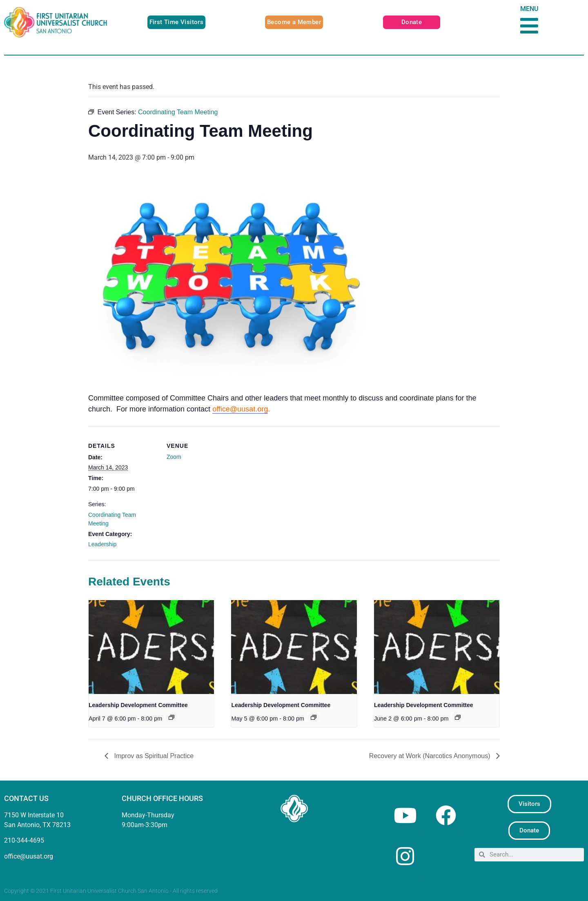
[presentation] (151, 647)
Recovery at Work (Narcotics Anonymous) (431, 756)
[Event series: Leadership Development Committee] (171, 717)
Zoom (174, 457)
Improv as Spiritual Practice (153, 756)
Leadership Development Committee (138, 705)
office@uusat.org (240, 409)
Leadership (102, 544)
